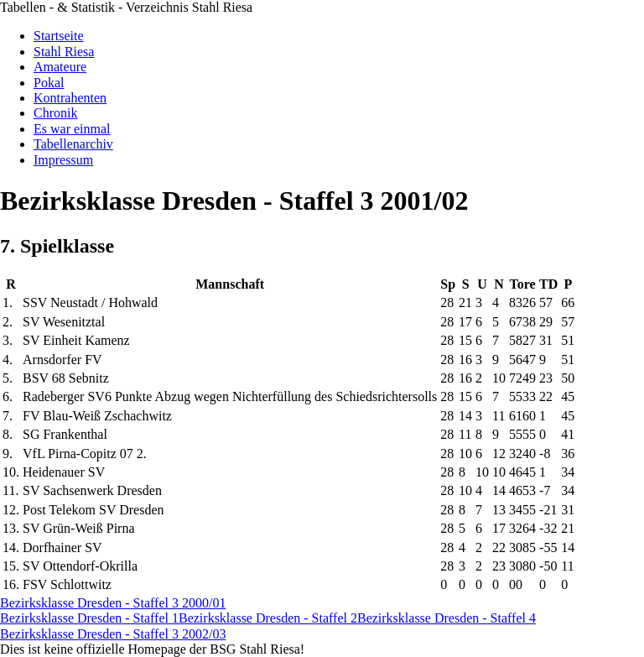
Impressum (63, 160)
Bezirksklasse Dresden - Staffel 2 (268, 618)
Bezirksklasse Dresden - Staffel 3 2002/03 (113, 634)
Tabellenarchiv (73, 144)
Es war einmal (72, 129)
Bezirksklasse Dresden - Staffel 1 (89, 618)
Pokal (49, 83)
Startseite (59, 36)
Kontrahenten (70, 98)
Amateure (60, 67)
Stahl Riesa (64, 52)
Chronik (55, 113)
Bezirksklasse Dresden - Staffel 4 (447, 618)
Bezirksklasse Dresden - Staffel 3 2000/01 (113, 603)
